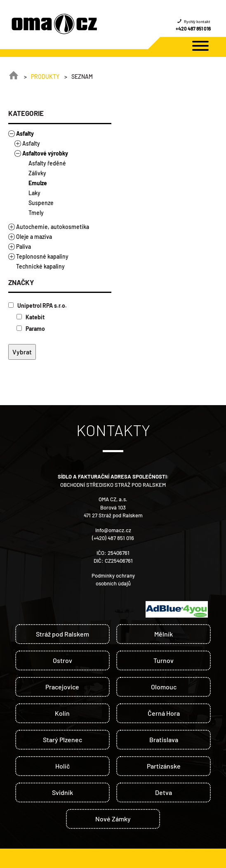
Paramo (31, 329)
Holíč (62, 766)
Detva (164, 792)
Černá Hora (164, 713)
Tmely (36, 213)
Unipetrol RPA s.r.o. (38, 305)
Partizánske (164, 766)
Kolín (62, 713)
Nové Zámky (113, 819)
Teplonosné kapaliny (42, 256)
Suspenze (41, 203)
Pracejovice (62, 687)
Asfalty (25, 133)
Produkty (45, 77)
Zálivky (37, 173)
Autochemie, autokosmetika (53, 227)
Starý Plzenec (62, 739)
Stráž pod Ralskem (62, 634)
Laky (34, 193)
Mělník (164, 634)
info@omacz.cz (113, 530)
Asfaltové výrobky (45, 153)
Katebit (31, 317)
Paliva (24, 246)
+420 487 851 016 (193, 28)
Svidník (62, 792)
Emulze (38, 183)
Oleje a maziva (34, 237)
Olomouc (164, 687)
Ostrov (62, 660)
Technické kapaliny (40, 266)
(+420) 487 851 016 (113, 538)
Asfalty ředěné (47, 163)
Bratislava (164, 739)
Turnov (164, 660)
